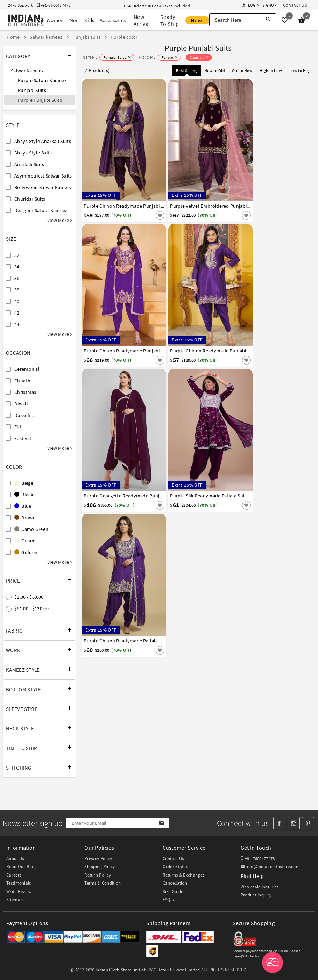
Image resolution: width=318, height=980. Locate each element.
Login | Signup (260, 5)
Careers (14, 875)
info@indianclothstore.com (270, 867)
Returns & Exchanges (184, 875)
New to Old (215, 70)
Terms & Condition (103, 883)
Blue (23, 506)
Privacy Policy (98, 859)
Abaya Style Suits (33, 153)
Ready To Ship (169, 20)
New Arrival (142, 20)
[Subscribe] (161, 823)
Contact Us (295, 5)
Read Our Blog (21, 867)
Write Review (19, 891)
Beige (24, 483)
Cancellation (175, 883)
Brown (25, 518)
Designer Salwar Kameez (41, 210)
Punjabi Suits (32, 90)
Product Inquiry (256, 895)
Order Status (175, 867)
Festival (23, 438)
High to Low (271, 70)
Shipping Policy (100, 867)
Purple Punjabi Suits (40, 100)
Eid (18, 427)
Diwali (21, 404)
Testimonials (19, 883)
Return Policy (98, 875)
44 (17, 324)
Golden (26, 552)
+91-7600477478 (258, 859)
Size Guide (173, 891)
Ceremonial (27, 369)
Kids (89, 20)
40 (17, 301)
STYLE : (90, 57)
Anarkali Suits (29, 164)
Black (24, 495)
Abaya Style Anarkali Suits (43, 141)
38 (17, 290)
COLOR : (147, 57)
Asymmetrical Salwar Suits (43, 176)
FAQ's (168, 899)
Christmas (25, 392)
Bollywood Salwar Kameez (43, 187)
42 (17, 313)
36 (17, 278)
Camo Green (31, 529)
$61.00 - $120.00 (31, 608)
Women (55, 20)
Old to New (242, 70)
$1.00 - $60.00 (29, 597)
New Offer (197, 21)
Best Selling (187, 70)
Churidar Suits (30, 199)
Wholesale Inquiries (260, 887)
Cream (25, 541)
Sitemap (15, 899)
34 (17, 267)
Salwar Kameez (27, 71)
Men (74, 20)
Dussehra (24, 415)
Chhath (22, 381)
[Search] (268, 20)
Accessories (113, 20)
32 (17, 255)
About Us (15, 859)
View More (59, 220)
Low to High (301, 70)
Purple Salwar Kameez (42, 80)
